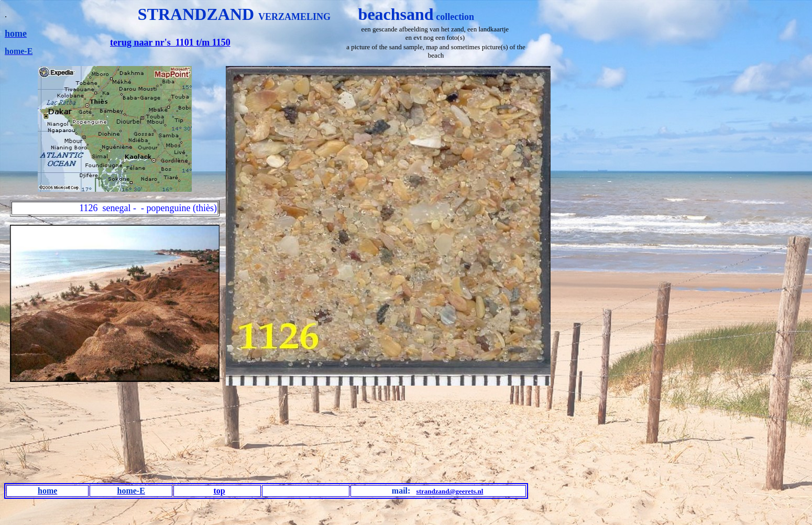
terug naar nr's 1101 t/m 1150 (170, 42)
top (219, 491)
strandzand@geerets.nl (450, 491)
